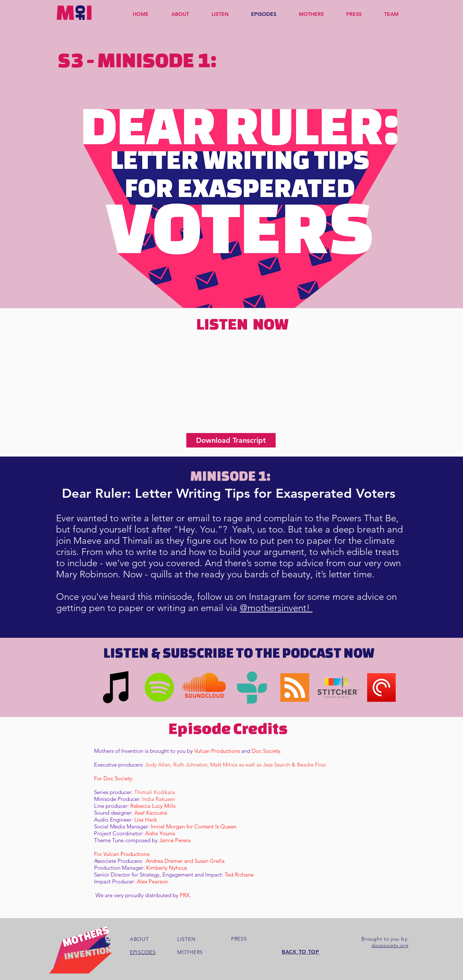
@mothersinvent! (276, 608)
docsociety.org (390, 945)
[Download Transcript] (231, 440)
